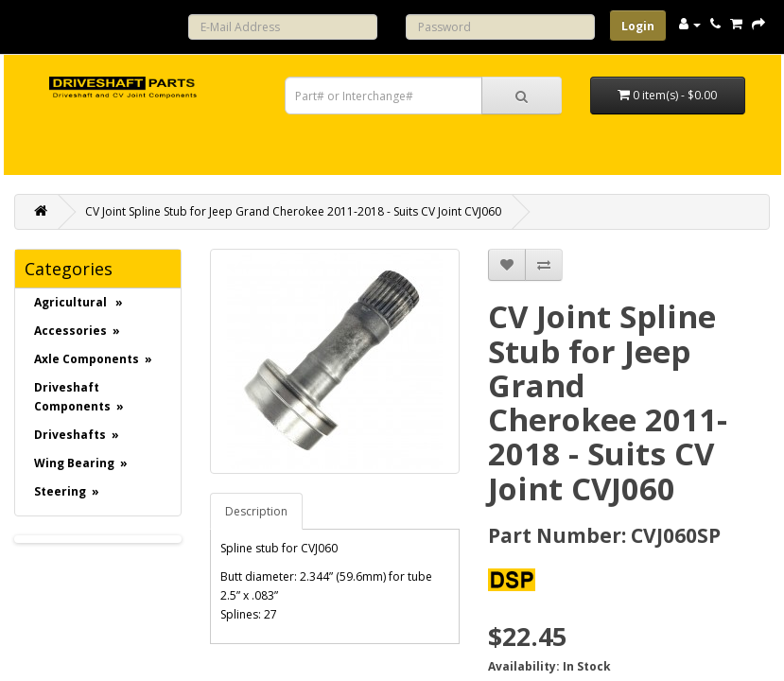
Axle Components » (93, 359)
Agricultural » (78, 302)
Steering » (67, 491)
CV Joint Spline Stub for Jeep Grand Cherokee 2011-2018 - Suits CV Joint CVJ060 (293, 211)
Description (256, 511)
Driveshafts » (77, 435)
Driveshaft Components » (79, 397)
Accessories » (77, 331)
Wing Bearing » (81, 463)
